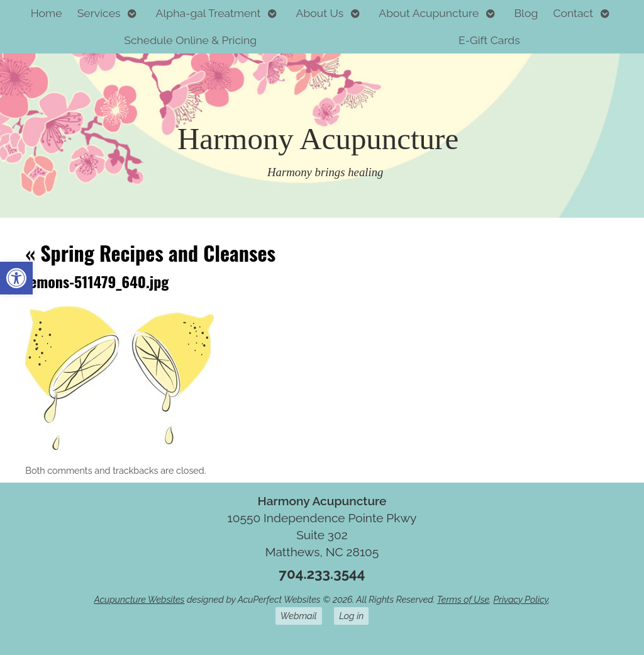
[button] (16, 278)
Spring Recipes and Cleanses (150, 253)
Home (47, 13)
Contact (573, 13)
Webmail (299, 616)
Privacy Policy (520, 599)
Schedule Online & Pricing (190, 40)
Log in (351, 616)
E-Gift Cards (489, 40)
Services (99, 13)
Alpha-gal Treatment (208, 13)
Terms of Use (463, 599)
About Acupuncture (429, 13)
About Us (320, 13)
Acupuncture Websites (139, 599)
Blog (526, 13)
